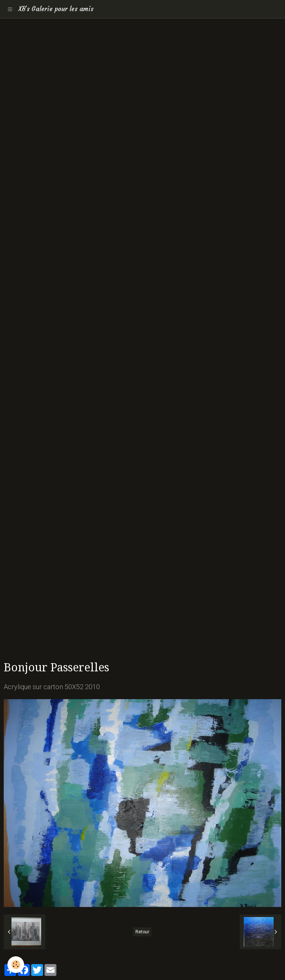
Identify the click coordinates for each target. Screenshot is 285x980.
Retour (142, 932)
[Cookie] (16, 965)
